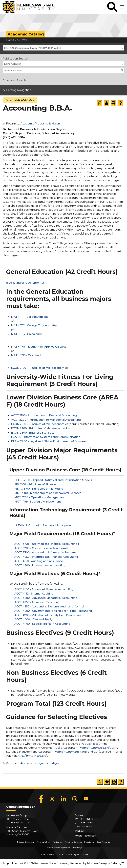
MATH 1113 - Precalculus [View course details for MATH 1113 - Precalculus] (27, 334)
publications (15, 863)
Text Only (77, 848)
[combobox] (63, 48)
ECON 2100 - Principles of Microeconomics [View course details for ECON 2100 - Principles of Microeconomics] (40, 368)
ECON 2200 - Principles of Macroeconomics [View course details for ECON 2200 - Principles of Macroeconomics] (40, 428)
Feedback (89, 842)
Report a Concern (73, 842)
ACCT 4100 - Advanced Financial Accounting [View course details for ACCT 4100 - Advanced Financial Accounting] (44, 589)
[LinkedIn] (63, 799)
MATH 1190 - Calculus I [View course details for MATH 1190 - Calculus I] (26, 355)
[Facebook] (41, 799)
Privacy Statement (26, 842)
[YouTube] (86, 799)
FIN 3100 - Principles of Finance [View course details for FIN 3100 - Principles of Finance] (35, 484)
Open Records (103, 842)
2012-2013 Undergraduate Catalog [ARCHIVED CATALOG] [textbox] (33, 48)
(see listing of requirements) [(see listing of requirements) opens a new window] (25, 283)
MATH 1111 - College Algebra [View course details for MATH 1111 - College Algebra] (29, 317)
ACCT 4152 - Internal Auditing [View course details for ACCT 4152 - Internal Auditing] (34, 594)
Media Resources (85, 836)
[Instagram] (75, 799)
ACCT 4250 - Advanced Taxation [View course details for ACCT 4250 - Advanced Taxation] (36, 602)
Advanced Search (14, 80)
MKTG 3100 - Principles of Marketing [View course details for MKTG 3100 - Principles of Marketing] (39, 489)
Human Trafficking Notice (58, 848)
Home (10, 40)
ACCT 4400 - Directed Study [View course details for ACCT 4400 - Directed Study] (33, 619)
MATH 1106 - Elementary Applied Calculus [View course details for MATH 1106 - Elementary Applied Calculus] (39, 347)
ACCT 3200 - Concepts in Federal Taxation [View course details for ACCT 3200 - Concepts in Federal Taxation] (43, 548)
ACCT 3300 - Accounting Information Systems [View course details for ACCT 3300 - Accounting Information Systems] (45, 553)
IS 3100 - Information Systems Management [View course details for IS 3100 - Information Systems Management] (44, 525)
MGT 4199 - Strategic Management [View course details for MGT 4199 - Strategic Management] (38, 502)
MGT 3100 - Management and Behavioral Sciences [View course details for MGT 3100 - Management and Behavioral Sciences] (48, 493)
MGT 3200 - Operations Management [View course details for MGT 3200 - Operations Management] (40, 497)
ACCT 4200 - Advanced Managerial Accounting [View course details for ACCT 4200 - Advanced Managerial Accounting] (46, 598)
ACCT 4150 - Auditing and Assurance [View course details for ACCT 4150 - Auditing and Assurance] (39, 561)
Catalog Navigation (19, 90)
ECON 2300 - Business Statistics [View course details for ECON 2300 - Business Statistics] (33, 433)
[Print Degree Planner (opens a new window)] (100, 103)
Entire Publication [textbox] (13, 64)
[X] (52, 799)
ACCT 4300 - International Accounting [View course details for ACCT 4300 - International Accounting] (40, 565)
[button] (112, 7)
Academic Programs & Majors (41, 124)
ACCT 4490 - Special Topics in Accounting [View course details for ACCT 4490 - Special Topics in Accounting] (42, 624)
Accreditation (43, 842)
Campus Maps (84, 827)
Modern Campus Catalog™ (106, 863)
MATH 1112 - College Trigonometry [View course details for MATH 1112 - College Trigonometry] (34, 325)
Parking (80, 831)
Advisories (57, 842)
